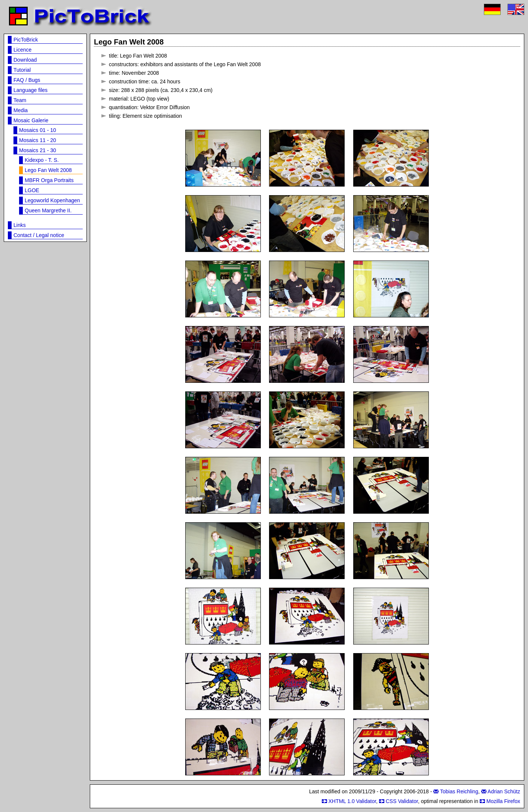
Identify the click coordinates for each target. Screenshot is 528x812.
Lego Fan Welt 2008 (48, 170)
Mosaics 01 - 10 (38, 130)
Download (25, 60)
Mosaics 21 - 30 (38, 150)
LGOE (32, 190)
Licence (22, 50)
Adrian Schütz (504, 791)
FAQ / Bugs (27, 80)
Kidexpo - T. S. (42, 160)
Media (21, 110)
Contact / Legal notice (39, 235)
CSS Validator (402, 801)
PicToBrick (26, 40)
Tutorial (22, 70)
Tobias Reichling (459, 791)
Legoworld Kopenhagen (52, 200)
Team (20, 100)
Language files (30, 90)
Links (20, 225)
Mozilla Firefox (503, 801)
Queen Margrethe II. (48, 210)
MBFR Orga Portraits (49, 180)
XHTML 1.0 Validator (352, 801)
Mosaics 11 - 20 (38, 140)
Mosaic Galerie (31, 120)
